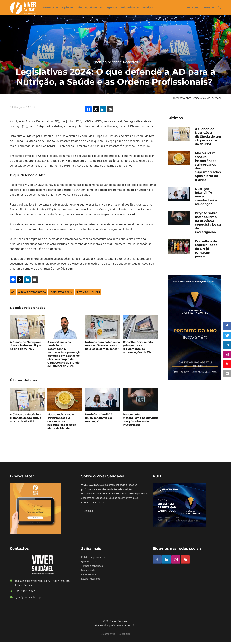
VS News (193, 7)
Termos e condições (92, 566)
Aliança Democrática (32, 292)
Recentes (130, 62)
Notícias (49, 7)
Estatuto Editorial (91, 579)
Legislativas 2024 (61, 292)
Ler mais (88, 511)
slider (96, 292)
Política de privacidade (93, 557)
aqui (71, 269)
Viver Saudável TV (90, 7)
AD (13, 292)
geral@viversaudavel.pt (29, 597)
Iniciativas (128, 7)
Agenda (112, 7)
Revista (148, 7)
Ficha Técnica (89, 574)
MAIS (207, 7)
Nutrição (115, 62)
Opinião (67, 7)
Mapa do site (88, 570)
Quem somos (88, 561)
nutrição (82, 292)
